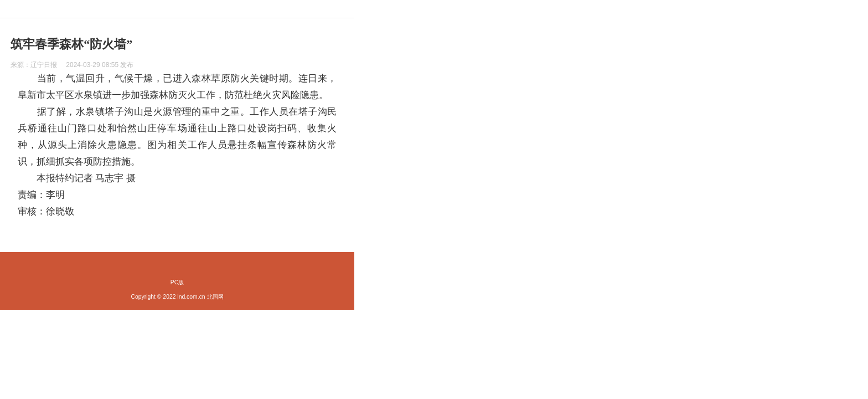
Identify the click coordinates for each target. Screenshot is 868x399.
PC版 (177, 282)
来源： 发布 (72, 65)
